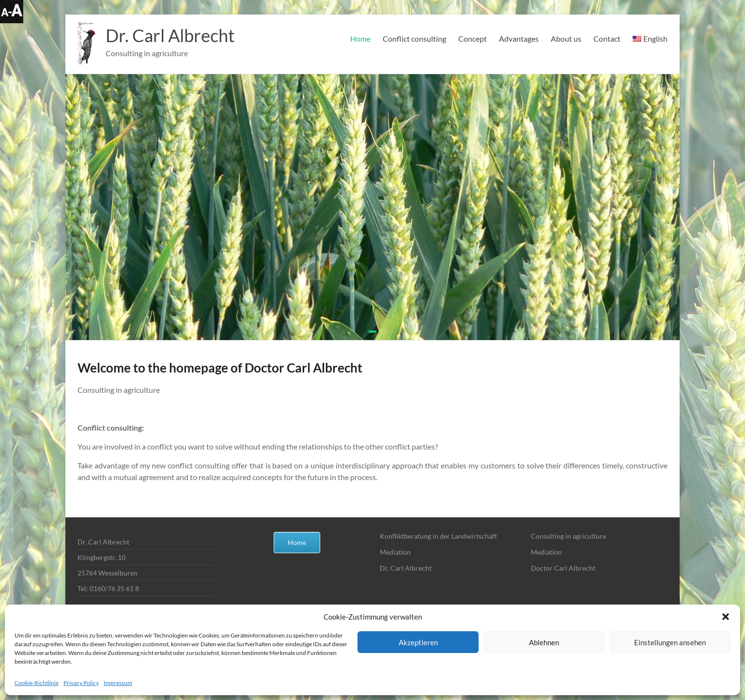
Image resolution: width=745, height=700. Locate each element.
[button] (726, 617)
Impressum (118, 683)
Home (360, 39)
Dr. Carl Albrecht (170, 35)
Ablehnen (544, 642)
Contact (607, 39)
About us (566, 39)
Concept (473, 39)
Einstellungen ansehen (670, 642)
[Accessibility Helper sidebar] (12, 12)
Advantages (519, 39)
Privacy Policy (81, 683)
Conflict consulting (414, 39)
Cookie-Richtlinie (37, 683)
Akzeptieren (418, 642)
